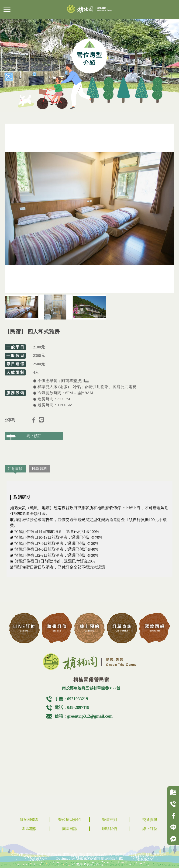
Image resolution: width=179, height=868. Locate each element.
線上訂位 (150, 829)
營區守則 (110, 820)
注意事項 (15, 469)
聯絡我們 (110, 829)
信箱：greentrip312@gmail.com (84, 716)
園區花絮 (29, 829)
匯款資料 (40, 469)
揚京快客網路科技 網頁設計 (98, 859)
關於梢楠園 (29, 820)
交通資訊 (150, 820)
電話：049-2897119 (72, 708)
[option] (89, 208)
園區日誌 (69, 829)
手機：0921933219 (71, 699)
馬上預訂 (34, 436)
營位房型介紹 (69, 820)
